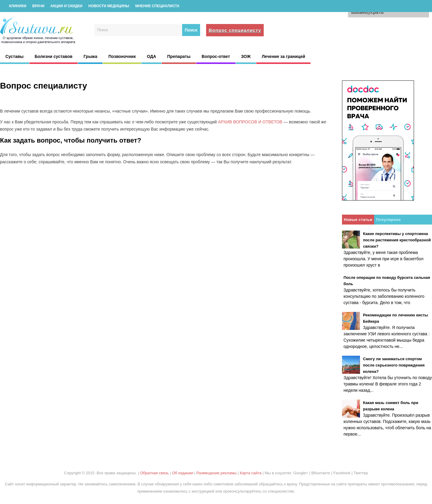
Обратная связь (154, 473)
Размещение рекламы (217, 473)
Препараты (179, 56)
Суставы (15, 56)
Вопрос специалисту (235, 30)
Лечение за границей (283, 56)
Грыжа (90, 56)
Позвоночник (122, 56)
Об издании (183, 473)
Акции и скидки (66, 6)
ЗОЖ (246, 56)
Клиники (18, 6)
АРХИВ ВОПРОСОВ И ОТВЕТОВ (250, 122)
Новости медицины (109, 6)
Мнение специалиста (157, 6)
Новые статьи (358, 220)
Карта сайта (250, 473)
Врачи (38, 6)
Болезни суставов (54, 56)
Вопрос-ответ (216, 56)
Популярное (388, 220)
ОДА (151, 56)
